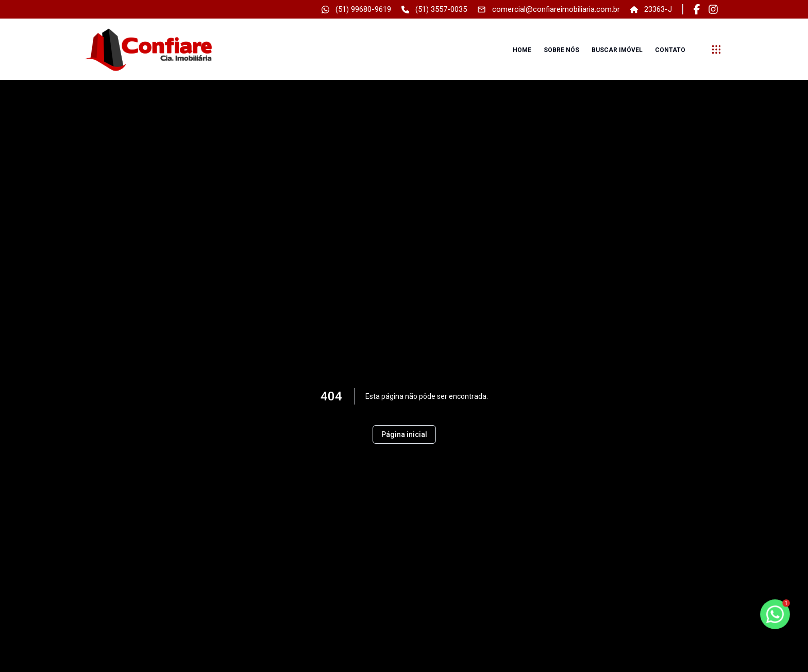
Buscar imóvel (617, 50)
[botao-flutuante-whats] (775, 614)
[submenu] (716, 49)
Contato (670, 50)
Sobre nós (561, 50)
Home (522, 50)
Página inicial (404, 434)
